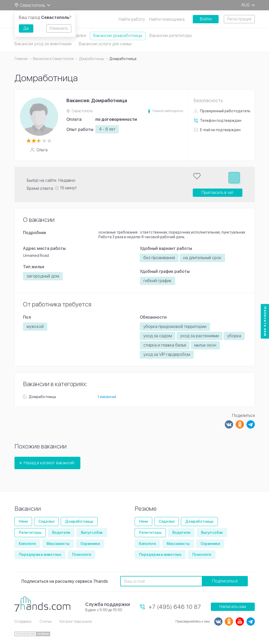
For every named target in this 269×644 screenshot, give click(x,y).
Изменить (59, 28)
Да (26, 28)
